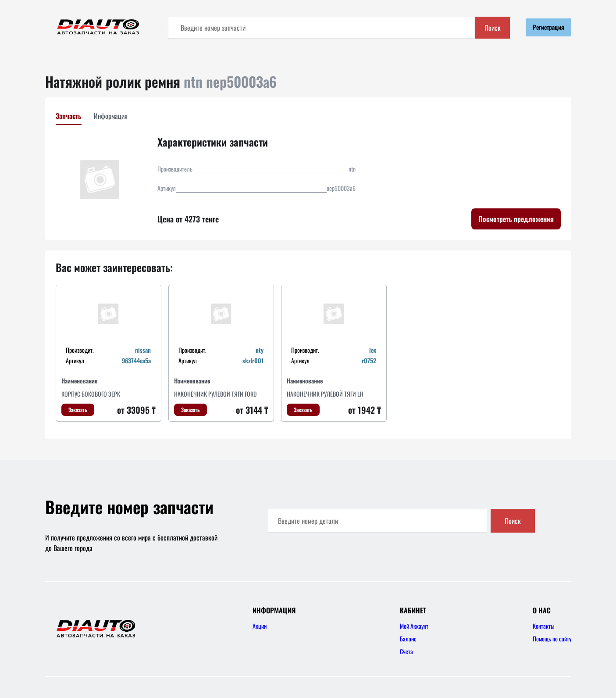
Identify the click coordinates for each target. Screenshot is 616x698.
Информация (111, 116)
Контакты (544, 626)
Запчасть (69, 116)
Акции (260, 626)
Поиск (493, 28)
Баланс (408, 639)
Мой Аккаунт (414, 626)
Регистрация (548, 27)
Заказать (78, 410)
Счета (406, 651)
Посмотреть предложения (516, 219)
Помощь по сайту (552, 639)
